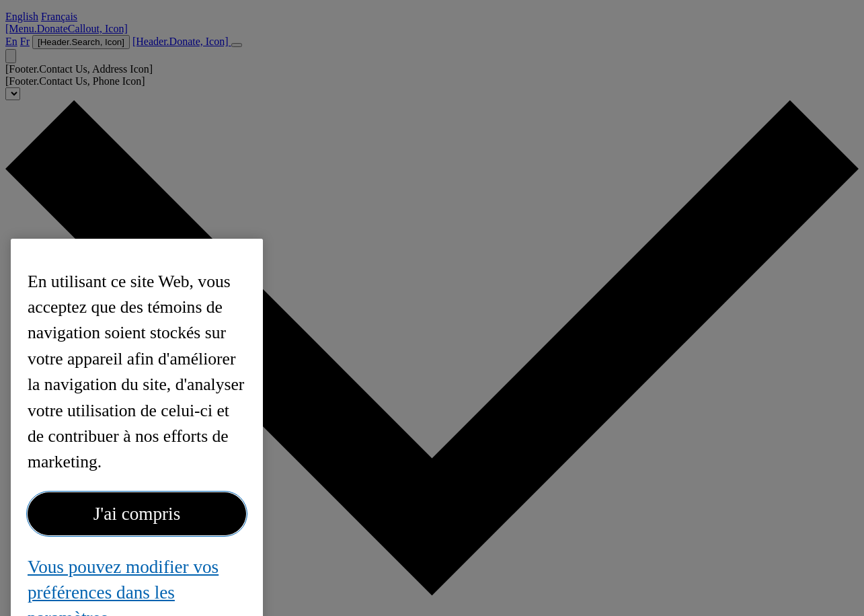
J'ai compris (137, 521)
